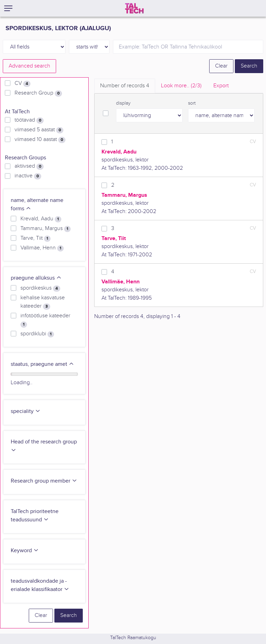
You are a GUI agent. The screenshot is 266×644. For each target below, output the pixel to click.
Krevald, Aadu (41, 219)
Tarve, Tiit (36, 238)
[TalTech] (134, 8)
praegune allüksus (36, 278)
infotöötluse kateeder (45, 320)
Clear (221, 66)
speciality (26, 411)
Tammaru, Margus (46, 229)
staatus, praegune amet (42, 364)
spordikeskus (40, 288)
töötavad (29, 120)
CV (23, 83)
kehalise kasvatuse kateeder (43, 302)
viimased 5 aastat (39, 130)
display (123, 103)
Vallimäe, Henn (42, 248)
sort (192, 103)
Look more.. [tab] (181, 86)
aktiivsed (29, 166)
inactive (28, 176)
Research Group (38, 93)
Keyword (25, 551)
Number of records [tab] (125, 86)
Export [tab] (221, 86)
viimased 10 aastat (40, 140)
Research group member (44, 481)
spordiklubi (37, 334)
